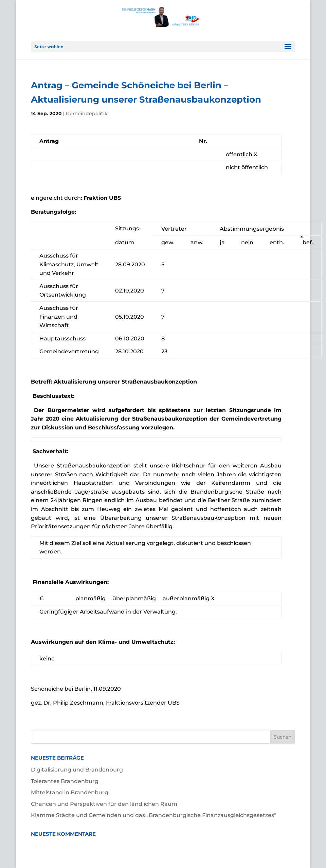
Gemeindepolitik (87, 113)
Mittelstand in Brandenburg (70, 792)
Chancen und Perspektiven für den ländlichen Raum (104, 804)
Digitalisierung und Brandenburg (77, 770)
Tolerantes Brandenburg (65, 781)
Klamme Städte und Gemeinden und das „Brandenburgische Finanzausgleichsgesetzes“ (154, 815)
